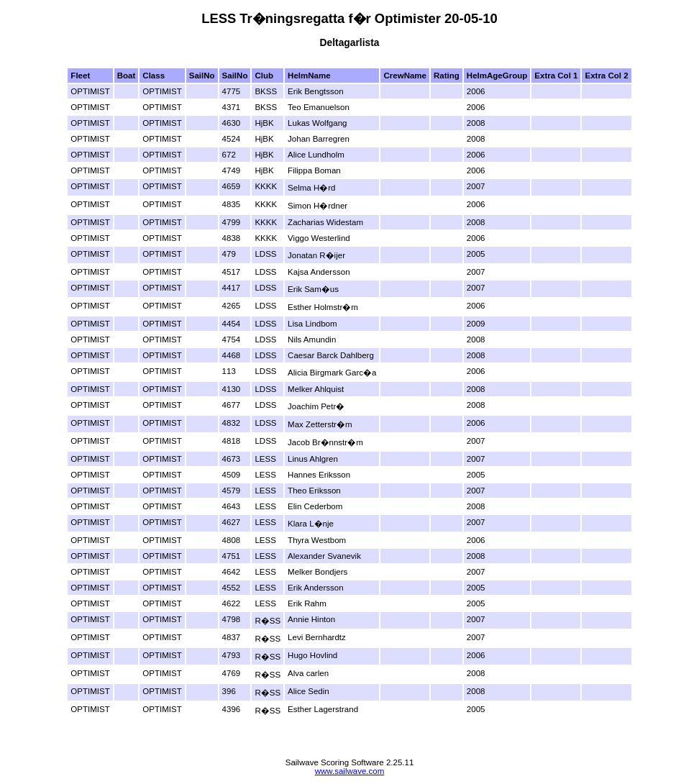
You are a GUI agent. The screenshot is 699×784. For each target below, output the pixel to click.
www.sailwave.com (350, 771)
